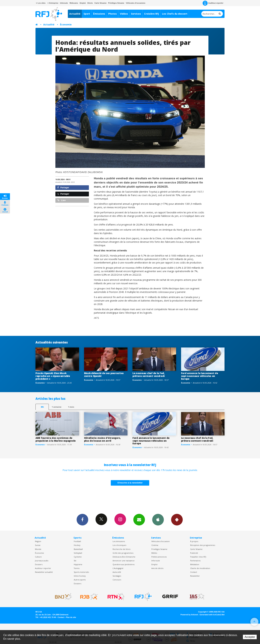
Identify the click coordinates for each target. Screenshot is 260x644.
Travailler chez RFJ (198, 557)
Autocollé (117, 572)
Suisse (38, 545)
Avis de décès (157, 568)
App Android (177, 519)
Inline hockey (80, 576)
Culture (38, 557)
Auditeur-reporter (213, 3)
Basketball (78, 549)
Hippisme (78, 564)
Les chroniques (119, 545)
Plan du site (71, 617)
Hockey (77, 545)
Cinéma (155, 545)
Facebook (82, 519)
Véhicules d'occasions (136, 3)
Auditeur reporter (43, 568)
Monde (38, 549)
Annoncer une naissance (124, 561)
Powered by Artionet (189, 615)
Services (136, 14)
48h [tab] (42, 407)
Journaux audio (42, 561)
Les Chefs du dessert (175, 14)
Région (38, 541)
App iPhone (158, 519)
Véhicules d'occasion (161, 541)
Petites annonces (159, 557)
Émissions (99, 14)
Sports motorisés (81, 572)
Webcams (74, 3)
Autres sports (80, 580)
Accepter (250, 637)
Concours (117, 580)
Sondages (117, 576)
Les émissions (119, 541)
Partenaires (195, 561)
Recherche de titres (121, 549)
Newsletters (139, 519)
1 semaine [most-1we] (57, 407)
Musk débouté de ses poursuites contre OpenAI (104, 375)
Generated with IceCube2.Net (212, 615)
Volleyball (78, 553)
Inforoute (64, 3)
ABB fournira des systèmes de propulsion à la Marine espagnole (56, 439)
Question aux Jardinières (124, 564)
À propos (194, 541)
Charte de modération (200, 568)
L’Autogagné (118, 568)
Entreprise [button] (53, 3)
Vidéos (124, 14)
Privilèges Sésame (116, 3)
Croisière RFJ (151, 14)
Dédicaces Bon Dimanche (124, 557)
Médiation (195, 564)
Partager (63, 188)
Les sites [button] (41, 3)
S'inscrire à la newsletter (130, 483)
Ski (75, 561)
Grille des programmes (123, 553)
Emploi (83, 3)
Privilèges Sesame (159, 549)
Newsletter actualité (44, 572)
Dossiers (39, 564)
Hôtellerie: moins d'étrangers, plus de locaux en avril (102, 439)
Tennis (77, 568)
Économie (66, 24)
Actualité (75, 14)
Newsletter (195, 576)
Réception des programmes (203, 545)
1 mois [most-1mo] (71, 407)
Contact (194, 572)
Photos (113, 14)
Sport (87, 14)
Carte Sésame (101, 3)
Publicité (194, 553)
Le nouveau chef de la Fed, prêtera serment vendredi (149, 375)
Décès (90, 3)
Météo (154, 553)
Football (77, 541)
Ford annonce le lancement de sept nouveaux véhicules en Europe (200, 376)
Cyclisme (78, 557)
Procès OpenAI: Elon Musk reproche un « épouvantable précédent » (53, 376)
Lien (62, 200)
